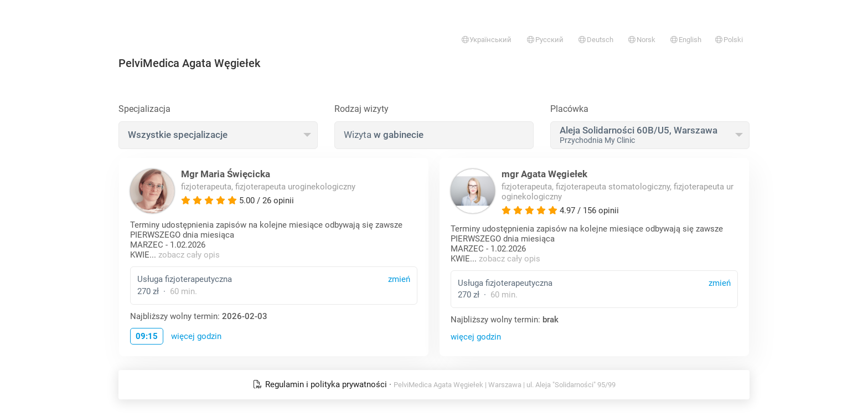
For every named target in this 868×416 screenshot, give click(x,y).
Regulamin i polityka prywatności (321, 384)
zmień (399, 279)
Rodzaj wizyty (361, 109)
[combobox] (218, 135)
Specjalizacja (144, 109)
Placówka (569, 109)
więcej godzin (196, 336)
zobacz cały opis (189, 255)
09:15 (147, 336)
